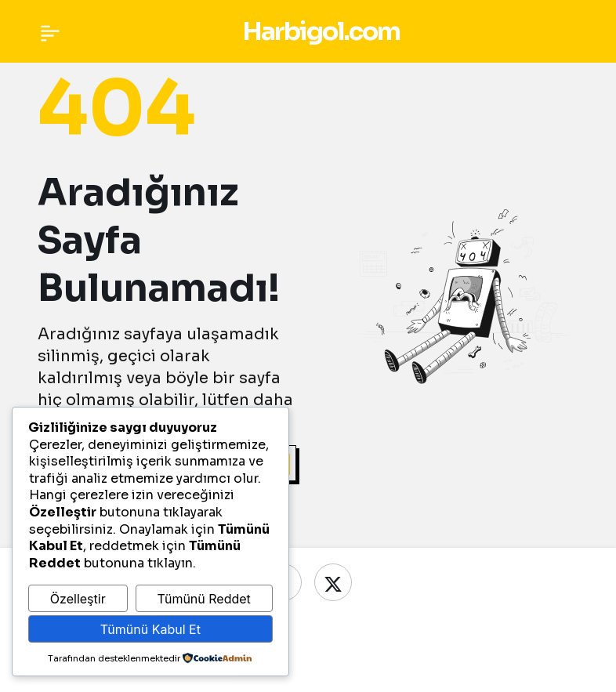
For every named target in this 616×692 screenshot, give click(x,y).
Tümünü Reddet (203, 599)
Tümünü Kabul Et (150, 629)
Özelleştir (78, 599)
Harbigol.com (321, 31)
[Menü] (50, 31)
